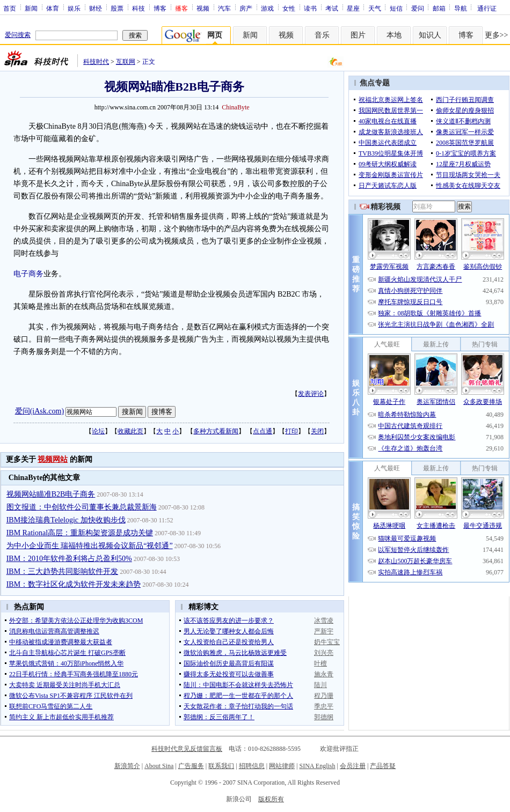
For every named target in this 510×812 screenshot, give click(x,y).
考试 (332, 8)
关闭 (317, 431)
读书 (310, 8)
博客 (160, 8)
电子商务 (28, 274)
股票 (117, 8)
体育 (53, 8)
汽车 (224, 8)
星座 (353, 8)
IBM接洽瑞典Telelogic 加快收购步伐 (66, 520)
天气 (375, 8)
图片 (358, 35)
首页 (10, 8)
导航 (461, 8)
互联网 (126, 62)
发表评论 (311, 394)
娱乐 (74, 8)
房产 (246, 8)
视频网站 (53, 459)
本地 (394, 35)
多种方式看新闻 (216, 431)
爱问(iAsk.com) (39, 411)
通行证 (487, 8)
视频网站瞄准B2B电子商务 (51, 494)
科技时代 (96, 62)
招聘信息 (252, 766)
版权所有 (271, 799)
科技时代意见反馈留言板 (187, 749)
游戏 (267, 8)
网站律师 (282, 766)
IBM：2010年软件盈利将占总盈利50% (69, 559)
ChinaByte (235, 107)
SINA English (317, 766)
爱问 (418, 8)
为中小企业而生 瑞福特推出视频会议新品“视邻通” (90, 546)
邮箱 (439, 8)
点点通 (263, 431)
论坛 (98, 431)
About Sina (159, 766)
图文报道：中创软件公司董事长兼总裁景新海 (82, 507)
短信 (396, 8)
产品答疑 (383, 766)
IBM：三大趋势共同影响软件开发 (62, 571)
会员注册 (353, 766)
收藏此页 (130, 431)
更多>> (497, 35)
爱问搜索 (18, 35)
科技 (139, 8)
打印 (292, 431)
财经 (96, 8)
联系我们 (221, 766)
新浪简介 (127, 766)
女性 (289, 8)
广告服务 (191, 766)
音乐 (322, 35)
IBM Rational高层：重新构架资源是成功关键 (80, 533)
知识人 (430, 35)
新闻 (31, 8)
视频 (203, 8)
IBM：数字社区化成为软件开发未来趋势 (74, 584)
